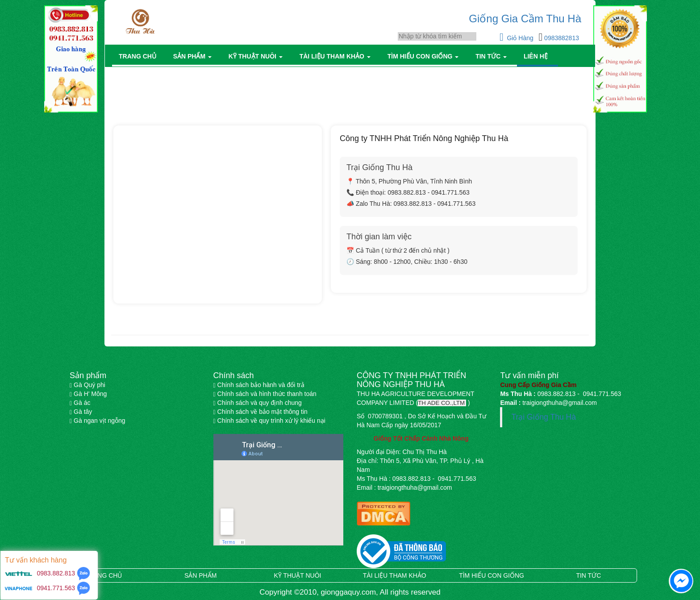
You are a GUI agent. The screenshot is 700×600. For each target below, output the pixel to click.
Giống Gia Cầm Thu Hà (525, 19)
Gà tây (81, 412)
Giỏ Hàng (517, 38)
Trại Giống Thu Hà (544, 417)
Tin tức (493, 56)
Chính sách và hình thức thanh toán (265, 394)
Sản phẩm (194, 56)
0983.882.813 (55, 573)
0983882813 (561, 38)
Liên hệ (537, 56)
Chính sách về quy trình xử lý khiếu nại (269, 421)
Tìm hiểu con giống (425, 56)
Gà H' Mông (88, 394)
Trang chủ (139, 56)
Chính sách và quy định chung (258, 403)
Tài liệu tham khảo (337, 56)
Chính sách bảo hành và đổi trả (259, 385)
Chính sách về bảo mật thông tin (260, 412)
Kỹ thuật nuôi (257, 56)
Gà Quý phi (87, 385)
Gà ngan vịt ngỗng (98, 421)
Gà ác (80, 403)
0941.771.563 (56, 588)
